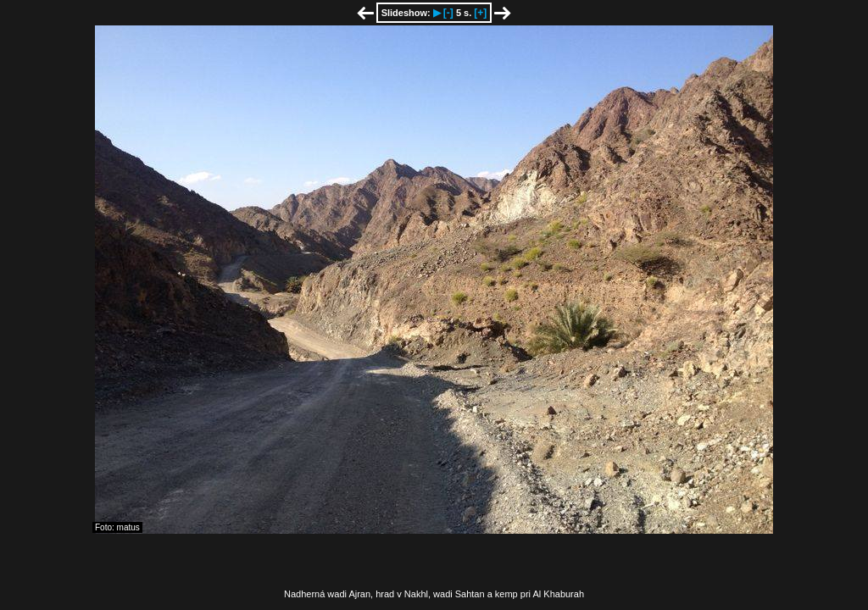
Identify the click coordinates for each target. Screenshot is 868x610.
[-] (448, 13)
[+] (480, 13)
